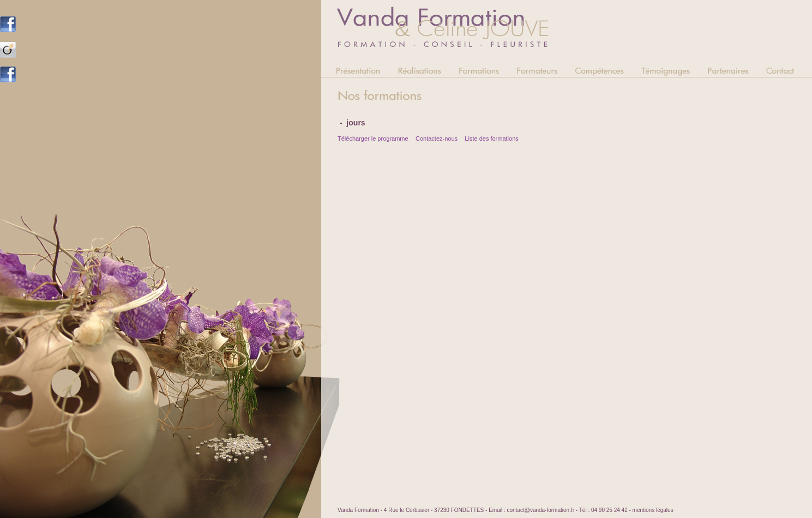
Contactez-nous (437, 138)
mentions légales (653, 510)
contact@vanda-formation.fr (540, 510)
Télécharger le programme (373, 138)
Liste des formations (491, 138)
